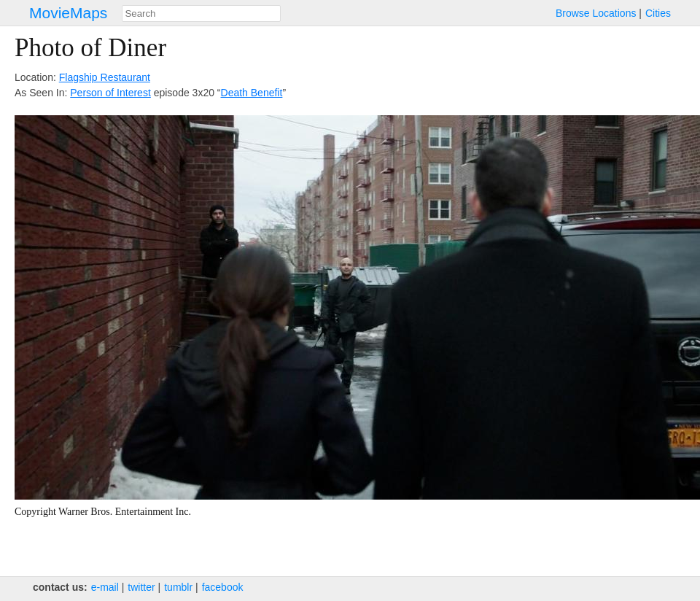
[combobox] (201, 13)
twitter (141, 587)
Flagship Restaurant (105, 77)
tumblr (178, 587)
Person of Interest (110, 93)
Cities (658, 13)
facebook (223, 587)
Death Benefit (252, 93)
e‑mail (105, 587)
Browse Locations (596, 13)
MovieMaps (68, 13)
